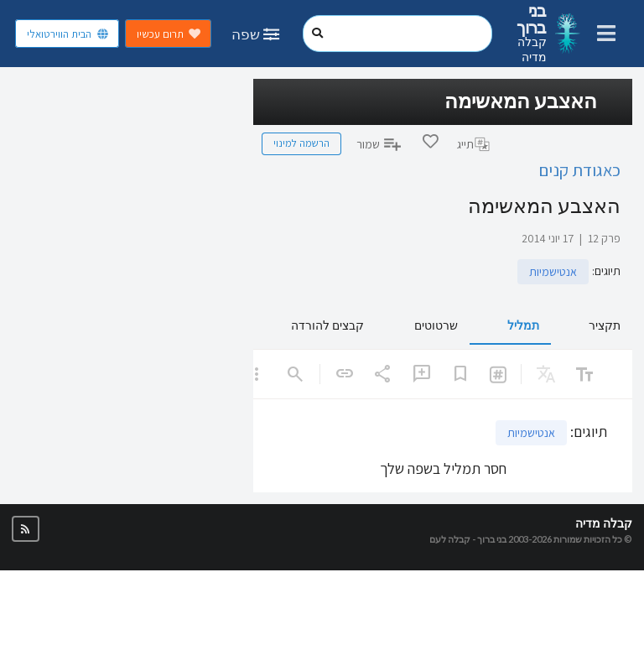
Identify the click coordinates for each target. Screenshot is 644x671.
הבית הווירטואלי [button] (68, 34)
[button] (26, 529)
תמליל (523, 325)
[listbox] (257, 375)
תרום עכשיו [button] (169, 34)
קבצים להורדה (327, 325)
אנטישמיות (553, 272)
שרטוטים (436, 325)
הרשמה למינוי (301, 143)
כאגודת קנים (579, 170)
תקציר (605, 325)
